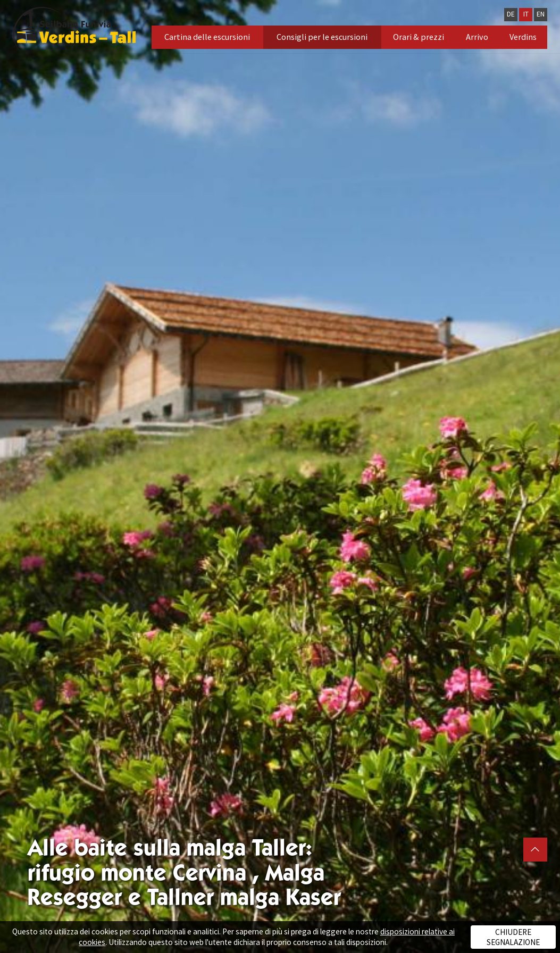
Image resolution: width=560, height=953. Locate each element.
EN (541, 14)
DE (511, 14)
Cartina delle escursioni (207, 37)
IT (526, 14)
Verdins (523, 37)
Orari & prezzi (419, 37)
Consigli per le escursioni (322, 37)
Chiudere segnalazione (513, 937)
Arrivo (477, 37)
